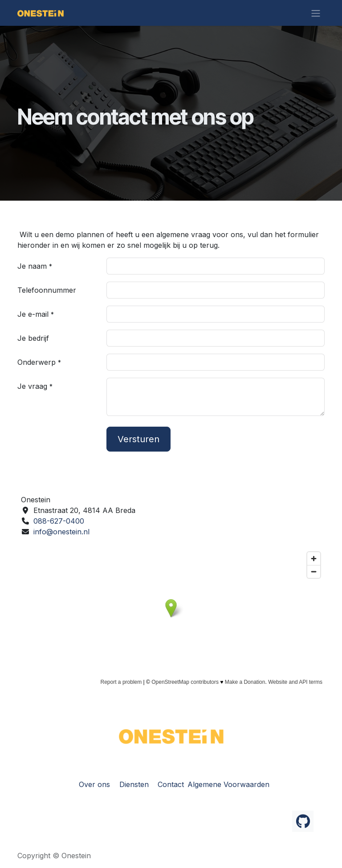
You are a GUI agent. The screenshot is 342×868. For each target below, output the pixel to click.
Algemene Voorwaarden (228, 784)
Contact (171, 784)
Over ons (94, 784)
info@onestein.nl (61, 532)
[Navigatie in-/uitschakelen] (316, 13)
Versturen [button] (138, 439)
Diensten (134, 784)
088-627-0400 (59, 521)
